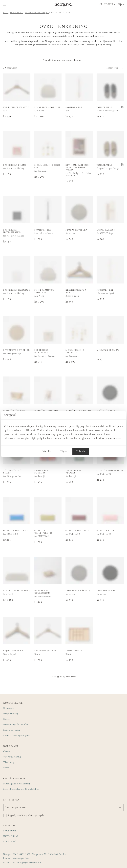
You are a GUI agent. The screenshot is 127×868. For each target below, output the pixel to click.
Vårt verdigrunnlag (12, 757)
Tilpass (64, 451)
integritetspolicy (38, 815)
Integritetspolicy (11, 714)
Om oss (7, 752)
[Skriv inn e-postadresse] (63, 808)
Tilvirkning (9, 762)
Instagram (11, 836)
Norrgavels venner (12, 730)
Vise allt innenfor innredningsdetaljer (62, 60)
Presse (6, 768)
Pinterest (10, 842)
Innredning (17, 13)
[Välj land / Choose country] (110, 4)
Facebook (10, 831)
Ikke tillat (47, 451)
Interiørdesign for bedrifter (16, 725)
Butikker (7, 719)
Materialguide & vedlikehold (17, 784)
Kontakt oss (9, 708)
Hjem (6, 13)
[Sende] (120, 808)
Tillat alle (81, 451)
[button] (94, 68)
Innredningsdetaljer (37, 13)
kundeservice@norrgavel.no (16, 859)
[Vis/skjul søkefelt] (101, 5)
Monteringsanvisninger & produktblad (21, 789)
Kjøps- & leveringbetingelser (17, 736)
